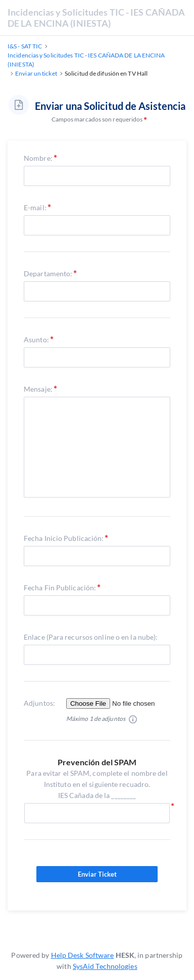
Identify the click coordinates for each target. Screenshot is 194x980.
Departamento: (48, 273)
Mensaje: (38, 389)
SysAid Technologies (105, 966)
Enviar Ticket (97, 874)
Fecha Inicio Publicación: (64, 538)
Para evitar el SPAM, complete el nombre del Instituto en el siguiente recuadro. (97, 785)
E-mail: (35, 207)
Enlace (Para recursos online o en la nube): (91, 637)
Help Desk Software (83, 955)
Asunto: (36, 340)
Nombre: (38, 158)
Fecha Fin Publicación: (60, 588)
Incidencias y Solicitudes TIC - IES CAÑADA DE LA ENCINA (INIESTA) (96, 18)
